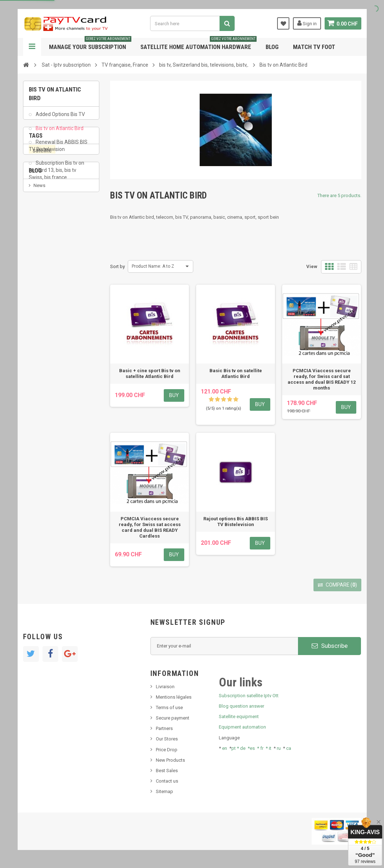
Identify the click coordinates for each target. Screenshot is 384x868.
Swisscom (72, 285)
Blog (272, 47)
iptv (70, 271)
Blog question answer (241, 706)
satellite (42, 230)
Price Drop (167, 750)
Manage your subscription (90, 44)
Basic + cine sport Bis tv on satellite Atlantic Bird (150, 373)
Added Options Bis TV (60, 119)
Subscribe (330, 646)
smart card (44, 299)
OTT (69, 299)
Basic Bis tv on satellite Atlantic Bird (236, 373)
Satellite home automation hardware (198, 44)
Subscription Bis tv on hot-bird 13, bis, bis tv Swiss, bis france (57, 175)
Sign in (307, 23)
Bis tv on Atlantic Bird (59, 133)
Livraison (165, 687)
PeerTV (42, 285)
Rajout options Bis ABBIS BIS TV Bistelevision (236, 522)
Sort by (118, 266)
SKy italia (43, 383)
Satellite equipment (239, 716)
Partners (164, 728)
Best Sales (167, 771)
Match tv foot (314, 47)
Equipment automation (242, 727)
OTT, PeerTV (45, 271)
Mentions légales (174, 697)
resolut (41, 416)
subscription (50, 257)
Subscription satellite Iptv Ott (249, 696)
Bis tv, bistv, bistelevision (59, 394)
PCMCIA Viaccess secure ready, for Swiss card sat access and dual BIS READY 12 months (322, 379)
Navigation (32, 47)
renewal (40, 312)
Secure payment (173, 718)
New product (47, 372)
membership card (51, 244)
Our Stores (167, 739)
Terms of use (169, 707)
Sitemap (164, 791)
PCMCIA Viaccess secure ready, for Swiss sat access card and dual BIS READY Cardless (150, 527)
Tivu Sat (42, 405)
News (39, 361)
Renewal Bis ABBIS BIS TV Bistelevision (58, 150)
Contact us (167, 781)
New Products (170, 760)
